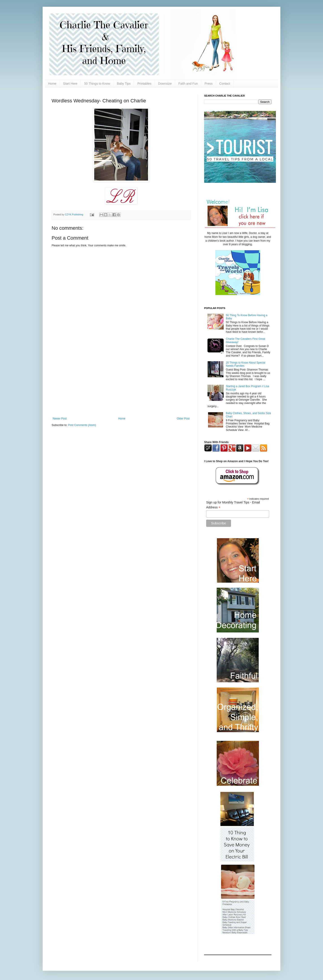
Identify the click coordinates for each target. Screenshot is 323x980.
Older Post (183, 419)
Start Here (70, 84)
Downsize (165, 84)
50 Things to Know (97, 84)
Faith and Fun (188, 84)
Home (52, 84)
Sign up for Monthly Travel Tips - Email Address (233, 505)
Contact (225, 84)
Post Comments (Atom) (82, 425)
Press (209, 84)
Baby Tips (124, 84)
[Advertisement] (121, 380)
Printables (144, 84)
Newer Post (60, 419)
